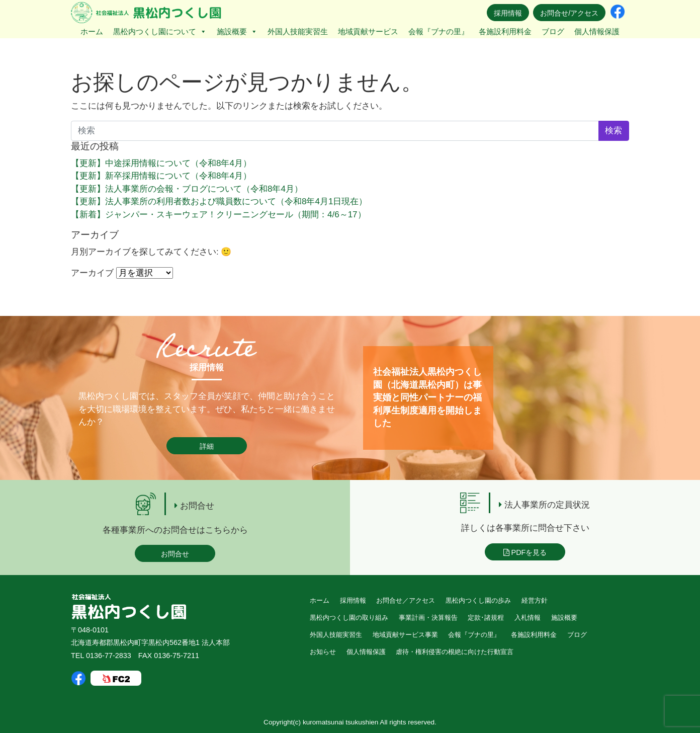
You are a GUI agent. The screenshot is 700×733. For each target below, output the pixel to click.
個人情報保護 (597, 31)
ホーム (92, 31)
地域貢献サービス (368, 31)
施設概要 (237, 31)
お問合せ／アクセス (406, 600)
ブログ (553, 31)
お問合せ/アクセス (569, 13)
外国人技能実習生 (298, 31)
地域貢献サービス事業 (405, 635)
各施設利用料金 (505, 31)
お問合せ (175, 554)
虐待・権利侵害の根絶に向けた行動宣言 (455, 652)
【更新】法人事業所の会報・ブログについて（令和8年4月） (187, 189)
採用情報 (508, 13)
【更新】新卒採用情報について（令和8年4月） (161, 176)
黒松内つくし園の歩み (478, 600)
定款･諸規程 (486, 618)
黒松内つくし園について (160, 31)
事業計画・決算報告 (428, 618)
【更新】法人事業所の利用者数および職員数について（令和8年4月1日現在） (219, 201)
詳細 (207, 446)
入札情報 (528, 618)
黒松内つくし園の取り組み (349, 618)
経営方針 (535, 600)
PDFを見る (525, 552)
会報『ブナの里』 (439, 31)
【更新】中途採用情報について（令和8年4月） (161, 163)
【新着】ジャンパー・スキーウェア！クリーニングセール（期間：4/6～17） (218, 215)
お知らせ (323, 652)
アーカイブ (92, 273)
